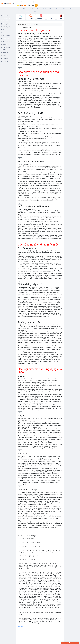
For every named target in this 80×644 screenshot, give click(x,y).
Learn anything (23, 25)
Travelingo (5, 52)
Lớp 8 (64, 8)
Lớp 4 (38, 8)
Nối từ (4, 55)
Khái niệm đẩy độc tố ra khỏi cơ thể (29, 546)
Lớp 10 (21, 11)
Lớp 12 (34, 11)
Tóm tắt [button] (20, 69)
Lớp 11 (27, 11)
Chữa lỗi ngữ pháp (6, 27)
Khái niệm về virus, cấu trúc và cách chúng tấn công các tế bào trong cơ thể (40, 613)
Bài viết (4, 30)
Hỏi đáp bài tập (6, 18)
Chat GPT (4, 21)
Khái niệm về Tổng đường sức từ (28, 556)
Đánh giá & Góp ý (6, 36)
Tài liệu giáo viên (6, 24)
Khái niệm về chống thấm (26, 539)
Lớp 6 (51, 8)
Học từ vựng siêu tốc (7, 42)
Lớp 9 (70, 8)
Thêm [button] (67, 2)
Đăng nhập (5, 61)
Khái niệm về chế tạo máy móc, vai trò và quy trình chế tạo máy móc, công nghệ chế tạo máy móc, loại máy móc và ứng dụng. (40, 551)
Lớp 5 (44, 8)
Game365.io (52, 2)
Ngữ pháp (4, 33)
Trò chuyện (32, 2)
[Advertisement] (72, 36)
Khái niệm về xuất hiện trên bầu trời (29, 542)
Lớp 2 (25, 8)
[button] (37, 5)
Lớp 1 (19, 8)
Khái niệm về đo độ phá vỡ (27, 560)
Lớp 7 (57, 8)
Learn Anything (6, 39)
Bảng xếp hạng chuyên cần (6, 49)
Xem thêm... (21, 626)
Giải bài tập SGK (21, 2)
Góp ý (60, 2)
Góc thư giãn (41, 2)
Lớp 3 (31, 8)
